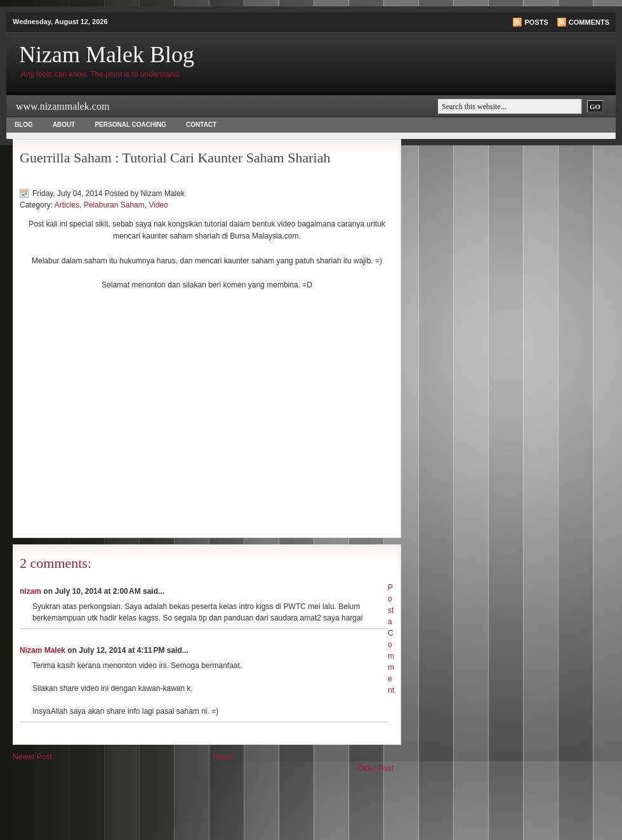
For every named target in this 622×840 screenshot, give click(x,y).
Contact (201, 125)
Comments (589, 22)
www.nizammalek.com (63, 106)
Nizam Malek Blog (107, 55)
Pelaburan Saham (114, 205)
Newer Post (32, 757)
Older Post (375, 768)
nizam (30, 591)
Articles (67, 205)
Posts (536, 22)
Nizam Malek (43, 650)
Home (223, 757)
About (64, 125)
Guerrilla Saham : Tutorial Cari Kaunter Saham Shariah (175, 158)
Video (158, 205)
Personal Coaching (130, 125)
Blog (24, 125)
